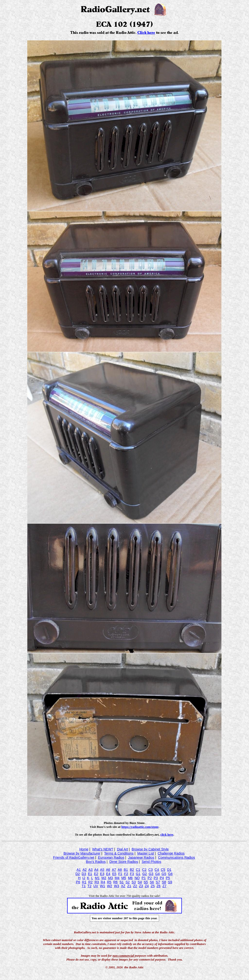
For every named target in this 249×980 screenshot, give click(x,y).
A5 (102, 870)
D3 (84, 874)
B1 (126, 870)
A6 (108, 870)
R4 (103, 882)
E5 (114, 874)
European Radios (111, 857)
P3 (156, 878)
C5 (163, 870)
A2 (84, 870)
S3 (134, 882)
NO (137, 878)
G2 (145, 874)
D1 (169, 870)
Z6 (159, 886)
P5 (168, 878)
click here (167, 835)
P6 (78, 882)
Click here (146, 33)
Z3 (141, 886)
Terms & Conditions (119, 853)
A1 (79, 870)
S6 (152, 882)
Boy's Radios (96, 862)
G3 (151, 874)
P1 (144, 878)
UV (96, 886)
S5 (146, 882)
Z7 (164, 886)
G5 (164, 874)
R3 (97, 882)
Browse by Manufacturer (82, 853)
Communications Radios (177, 857)
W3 (117, 886)
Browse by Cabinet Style (150, 849)
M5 (124, 878)
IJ (84, 878)
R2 (90, 882)
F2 (126, 874)
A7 (114, 870)
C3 (151, 870)
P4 (162, 878)
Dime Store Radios (124, 862)
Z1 (129, 886)
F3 (132, 874)
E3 (102, 874)
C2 (144, 870)
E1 (90, 874)
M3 (110, 878)
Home (84, 849)
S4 (140, 882)
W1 (102, 886)
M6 (130, 878)
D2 (78, 874)
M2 (104, 878)
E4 (108, 874)
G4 (157, 874)
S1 (121, 882)
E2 (96, 874)
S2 (128, 882)
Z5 (153, 886)
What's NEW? (103, 849)
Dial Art (122, 849)
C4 (157, 870)
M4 (117, 878)
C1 (138, 870)
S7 (158, 882)
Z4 (147, 886)
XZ (123, 886)
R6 (116, 882)
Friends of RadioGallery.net (74, 857)
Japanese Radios (141, 857)
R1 (84, 882)
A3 (90, 870)
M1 (97, 878)
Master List (146, 853)
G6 (170, 874)
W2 (110, 886)
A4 (96, 870)
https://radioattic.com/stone (140, 827)
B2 (132, 870)
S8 (164, 882)
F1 (120, 874)
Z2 (135, 886)
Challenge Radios (171, 853)
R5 (109, 882)
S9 (170, 882)
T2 (89, 886)
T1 (84, 886)
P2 (150, 878)
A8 (120, 870)
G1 (138, 874)
